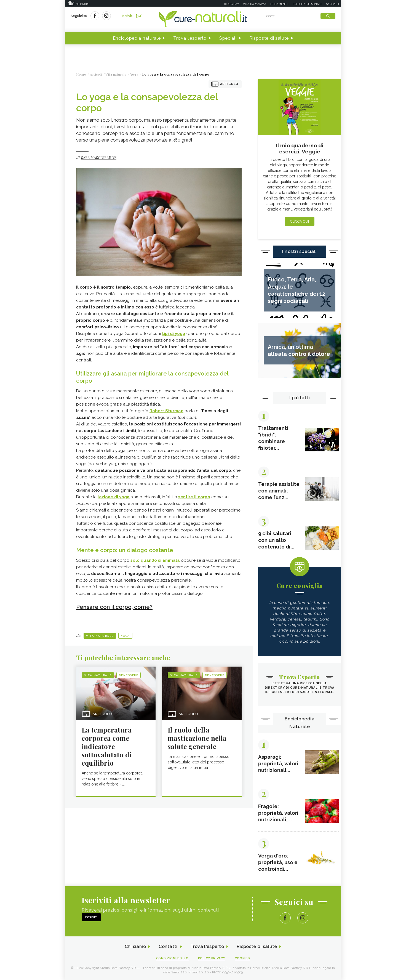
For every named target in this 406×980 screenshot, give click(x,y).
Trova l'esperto (190, 38)
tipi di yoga (174, 334)
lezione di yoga (114, 497)
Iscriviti (132, 16)
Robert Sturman (166, 411)
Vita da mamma (255, 4)
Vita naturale (100, 636)
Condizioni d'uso (172, 958)
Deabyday (231, 4)
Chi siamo (135, 947)
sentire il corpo (194, 497)
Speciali (228, 38)
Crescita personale (307, 4)
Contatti (168, 947)
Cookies (242, 958)
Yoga (125, 636)
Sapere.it (333, 4)
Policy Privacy (212, 958)
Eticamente (279, 4)
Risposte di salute (269, 38)
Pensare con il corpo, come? (114, 607)
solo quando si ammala (155, 560)
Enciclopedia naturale (137, 38)
